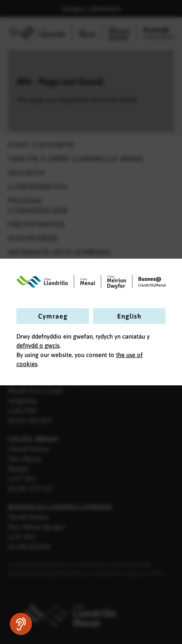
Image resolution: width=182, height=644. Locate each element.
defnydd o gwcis (38, 345)
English (129, 316)
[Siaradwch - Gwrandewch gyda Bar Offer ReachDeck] (21, 624)
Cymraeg (53, 316)
